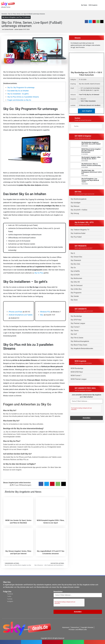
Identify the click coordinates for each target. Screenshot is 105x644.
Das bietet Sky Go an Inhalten (18, 91)
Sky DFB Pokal (76, 320)
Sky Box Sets (75, 264)
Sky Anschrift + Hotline (79, 210)
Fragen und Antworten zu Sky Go (19, 100)
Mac (42, 315)
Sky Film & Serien (77, 338)
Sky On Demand (76, 285)
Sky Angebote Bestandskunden (82, 348)
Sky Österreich (76, 260)
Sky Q (73, 253)
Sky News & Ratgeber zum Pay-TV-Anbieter (16, 17)
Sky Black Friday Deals (79, 345)
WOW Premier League (78, 379)
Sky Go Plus (39, 273)
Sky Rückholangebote (78, 199)
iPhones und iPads (15, 312)
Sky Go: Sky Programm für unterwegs (21, 88)
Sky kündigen (76, 203)
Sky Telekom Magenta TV (80, 230)
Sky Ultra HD (75, 282)
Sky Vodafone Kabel (78, 233)
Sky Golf (74, 334)
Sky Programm (76, 293)
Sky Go (73, 268)
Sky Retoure (75, 206)
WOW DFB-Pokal (77, 372)
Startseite (4, 14)
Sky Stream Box (76, 257)
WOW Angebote (93, 5)
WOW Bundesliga (77, 368)
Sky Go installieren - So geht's (18, 94)
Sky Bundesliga (76, 316)
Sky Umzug (75, 213)
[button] (103, 5)
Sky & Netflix (75, 271)
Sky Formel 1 (75, 327)
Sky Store (74, 300)
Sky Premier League (78, 323)
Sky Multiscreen (76, 278)
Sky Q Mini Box (76, 289)
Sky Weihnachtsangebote (80, 341)
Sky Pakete (84, 5)
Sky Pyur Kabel (76, 237)
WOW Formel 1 (76, 376)
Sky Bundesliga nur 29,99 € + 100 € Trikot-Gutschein (86, 74)
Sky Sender (75, 296)
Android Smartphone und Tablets (21, 315)
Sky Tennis (75, 331)
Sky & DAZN (75, 275)
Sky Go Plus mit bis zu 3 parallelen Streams (23, 97)
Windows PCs (45, 312)
